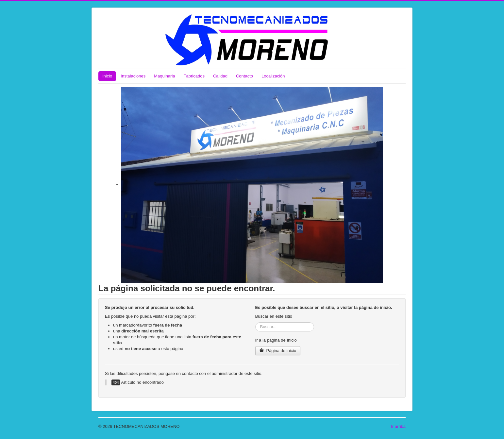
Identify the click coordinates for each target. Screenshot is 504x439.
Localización (273, 76)
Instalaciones (133, 76)
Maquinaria (164, 76)
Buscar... (255, 322)
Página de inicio (278, 351)
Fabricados (194, 76)
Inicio (107, 76)
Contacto (244, 76)
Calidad (220, 76)
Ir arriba (398, 426)
